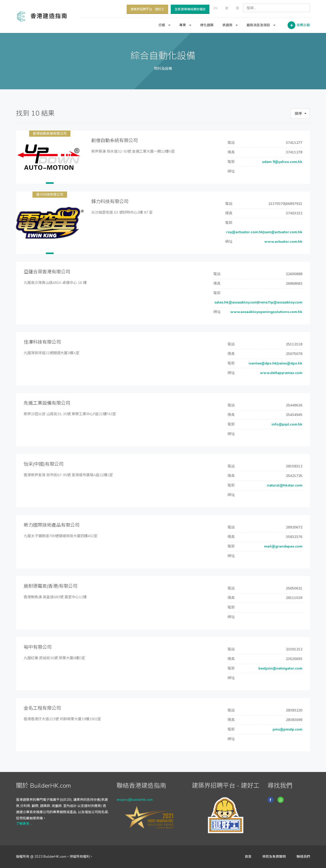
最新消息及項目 (261, 25)
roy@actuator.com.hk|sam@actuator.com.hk (264, 232)
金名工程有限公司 (42, 708)
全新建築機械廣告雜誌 (190, 9)
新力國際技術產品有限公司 (52, 525)
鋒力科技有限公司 (50, 195)
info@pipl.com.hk (286, 424)
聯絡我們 (303, 857)
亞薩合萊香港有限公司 (47, 272)
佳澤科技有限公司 (42, 342)
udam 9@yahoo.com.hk (282, 162)
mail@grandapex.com (283, 546)
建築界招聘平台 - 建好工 (147, 9)
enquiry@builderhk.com (135, 800)
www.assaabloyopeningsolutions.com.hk (266, 312)
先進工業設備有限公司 (47, 403)
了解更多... (24, 824)
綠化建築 (207, 25)
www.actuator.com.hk (283, 242)
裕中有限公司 (38, 647)
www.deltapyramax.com (281, 373)
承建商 (230, 25)
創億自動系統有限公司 (50, 134)
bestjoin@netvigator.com (280, 668)
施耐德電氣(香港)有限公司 (51, 586)
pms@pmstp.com (287, 729)
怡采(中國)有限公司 (44, 464)
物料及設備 (163, 69)
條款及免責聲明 (274, 857)
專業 (185, 25)
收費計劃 (303, 25)
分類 (164, 25)
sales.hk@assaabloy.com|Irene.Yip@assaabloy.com (258, 302)
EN (215, 8)
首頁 (248, 857)
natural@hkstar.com (284, 485)
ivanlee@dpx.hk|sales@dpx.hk (275, 363)
